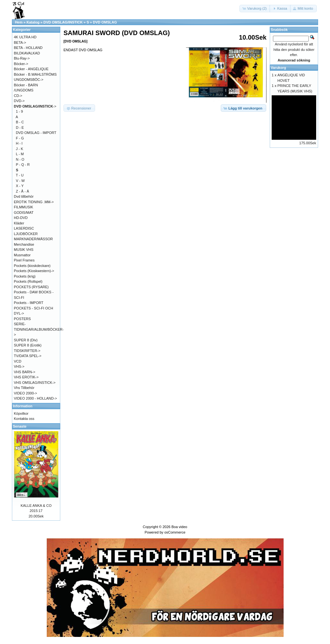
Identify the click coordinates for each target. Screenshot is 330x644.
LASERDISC (24, 228)
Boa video (179, 527)
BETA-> (20, 43)
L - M (20, 154)
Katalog (33, 22)
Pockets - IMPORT (29, 303)
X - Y (20, 186)
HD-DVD (21, 218)
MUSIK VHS (24, 250)
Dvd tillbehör (24, 196)
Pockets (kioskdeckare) (32, 266)
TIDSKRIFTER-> (27, 351)
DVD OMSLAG (105, 22)
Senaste (20, 426)
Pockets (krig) (25, 276)
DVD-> (19, 101)
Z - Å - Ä (22, 191)
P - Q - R (23, 165)
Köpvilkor (21, 413)
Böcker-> (21, 64)
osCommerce (175, 532)
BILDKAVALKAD (27, 53)
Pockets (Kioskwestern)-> (34, 271)
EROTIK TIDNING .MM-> (34, 202)
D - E (20, 128)
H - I (19, 143)
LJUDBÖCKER (26, 234)
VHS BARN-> (24, 372)
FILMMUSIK (24, 207)
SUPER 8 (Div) (26, 340)
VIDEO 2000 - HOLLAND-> (35, 398)
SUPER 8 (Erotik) (28, 345)
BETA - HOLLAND (28, 48)
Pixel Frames (24, 260)
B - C (20, 122)
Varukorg (278, 68)
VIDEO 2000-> (25, 393)
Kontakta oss (24, 419)
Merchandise (24, 244)
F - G (20, 138)
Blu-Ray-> (22, 58)
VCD (18, 361)
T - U (20, 175)
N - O (20, 159)
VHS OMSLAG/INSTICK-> (35, 383)
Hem (19, 22)
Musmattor (22, 255)
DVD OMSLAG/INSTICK (63, 22)
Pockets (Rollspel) (28, 281)
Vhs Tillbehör (24, 388)
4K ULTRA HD (25, 37)
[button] (255, 9)
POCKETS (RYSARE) (31, 287)
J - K (19, 149)
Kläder (19, 223)
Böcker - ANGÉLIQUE (31, 69)
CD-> (18, 96)
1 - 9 (19, 111)
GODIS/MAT (24, 213)
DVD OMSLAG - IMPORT (36, 133)
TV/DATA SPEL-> (28, 356)
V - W (20, 181)
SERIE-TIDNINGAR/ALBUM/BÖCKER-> (39, 329)
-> (35, 106)
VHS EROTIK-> (26, 377)
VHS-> (19, 366)
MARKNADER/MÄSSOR (33, 239)
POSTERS (22, 319)
